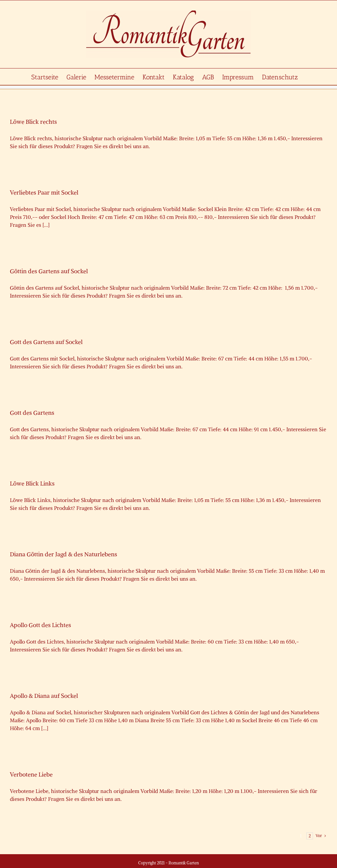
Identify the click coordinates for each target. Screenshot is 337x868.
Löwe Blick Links (32, 483)
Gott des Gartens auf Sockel (46, 342)
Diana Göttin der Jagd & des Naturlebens (64, 554)
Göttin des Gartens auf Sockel (49, 271)
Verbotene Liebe (31, 774)
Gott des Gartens (32, 413)
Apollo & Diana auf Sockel (44, 696)
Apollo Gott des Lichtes (40, 625)
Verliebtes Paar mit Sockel (44, 192)
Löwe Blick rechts (33, 122)
